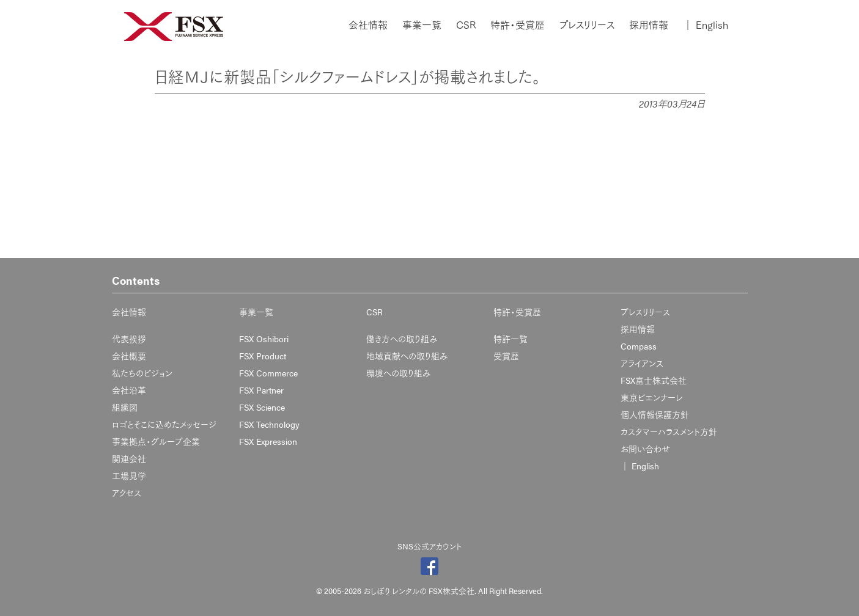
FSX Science (262, 407)
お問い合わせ (645, 449)
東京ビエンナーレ (651, 397)
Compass (639, 346)
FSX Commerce (268, 373)
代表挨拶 (129, 339)
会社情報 (368, 25)
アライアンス (642, 363)
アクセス (127, 493)
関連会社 (129, 458)
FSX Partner (261, 390)
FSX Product (263, 356)
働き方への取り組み (402, 339)
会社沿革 (129, 390)
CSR (466, 25)
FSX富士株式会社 (654, 380)
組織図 (125, 407)
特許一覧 (511, 339)
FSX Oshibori (264, 339)
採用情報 (649, 25)
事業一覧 (422, 25)
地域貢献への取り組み (407, 356)
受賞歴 (506, 356)
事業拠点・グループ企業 (156, 441)
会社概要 (129, 356)
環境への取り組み (399, 373)
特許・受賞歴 (518, 25)
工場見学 (129, 475)
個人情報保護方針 (655, 414)
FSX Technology (269, 424)
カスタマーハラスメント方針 (669, 431)
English (706, 25)
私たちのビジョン (142, 373)
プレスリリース (587, 25)
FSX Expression (268, 441)
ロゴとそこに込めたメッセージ (164, 424)
